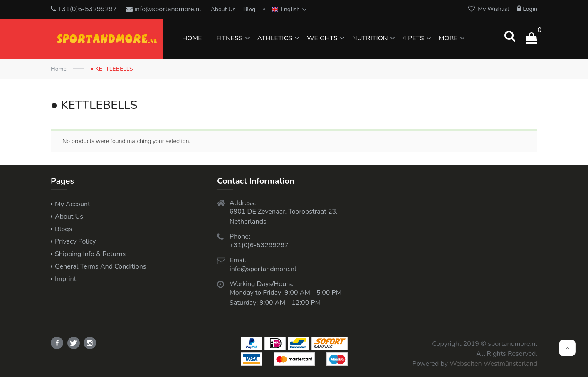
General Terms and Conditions (100, 266)
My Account (73, 204)
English (286, 9)
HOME (192, 38)
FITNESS (229, 38)
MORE (448, 38)
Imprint (65, 279)
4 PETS (413, 38)
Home (59, 69)
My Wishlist (489, 9)
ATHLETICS (275, 38)
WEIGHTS (322, 38)
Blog (250, 9)
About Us (223, 9)
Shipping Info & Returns (90, 254)
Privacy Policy (75, 241)
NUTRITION (370, 38)
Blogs (63, 229)
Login (527, 9)
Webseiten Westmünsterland (493, 364)
